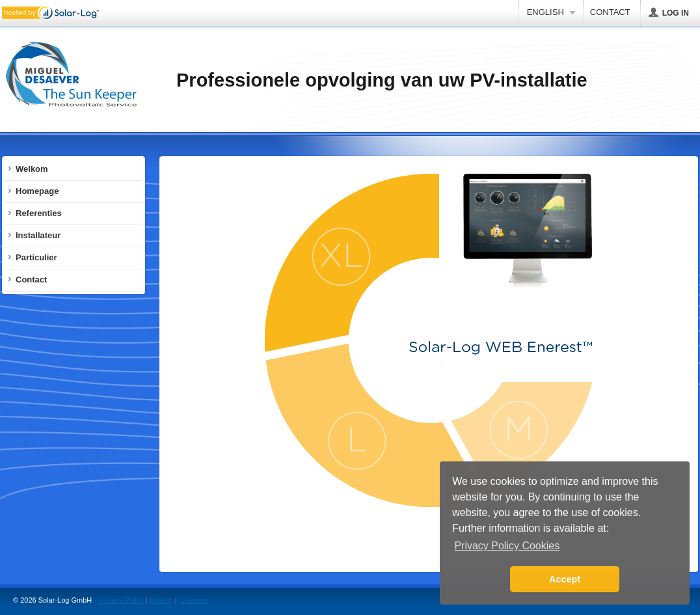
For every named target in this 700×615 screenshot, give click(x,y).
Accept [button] (565, 579)
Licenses (194, 600)
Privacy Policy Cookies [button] (507, 546)
